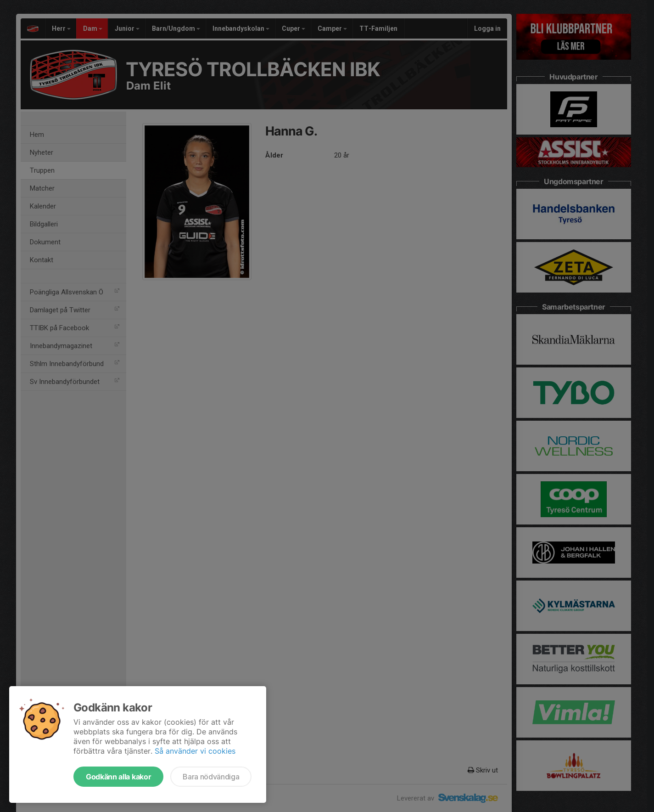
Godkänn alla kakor (118, 777)
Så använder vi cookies (195, 751)
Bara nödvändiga (211, 777)
